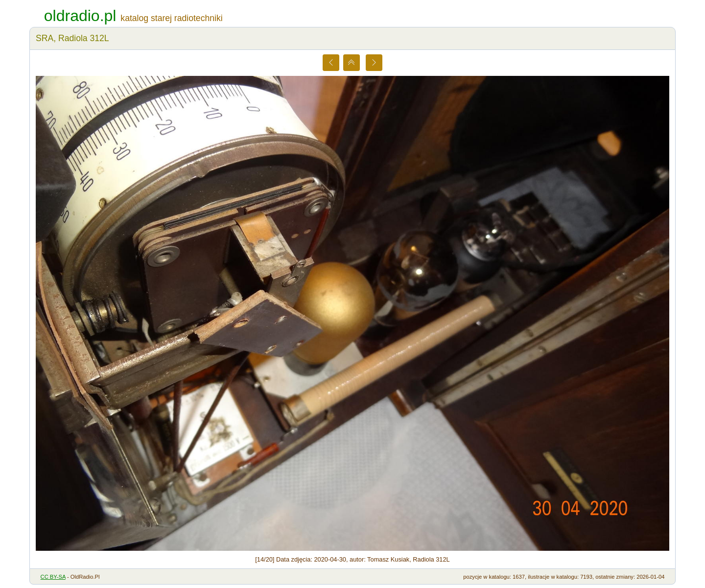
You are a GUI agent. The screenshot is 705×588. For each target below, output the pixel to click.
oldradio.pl (80, 16)
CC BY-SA (53, 577)
